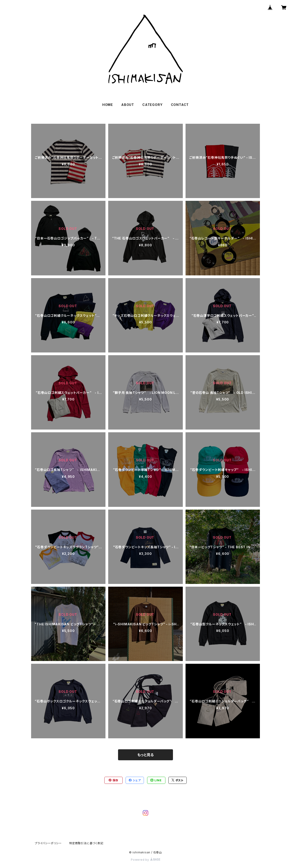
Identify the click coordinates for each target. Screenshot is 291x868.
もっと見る (145, 755)
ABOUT (128, 105)
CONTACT (180, 105)
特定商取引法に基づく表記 (86, 843)
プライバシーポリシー (48, 843)
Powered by (145, 860)
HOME (108, 105)
